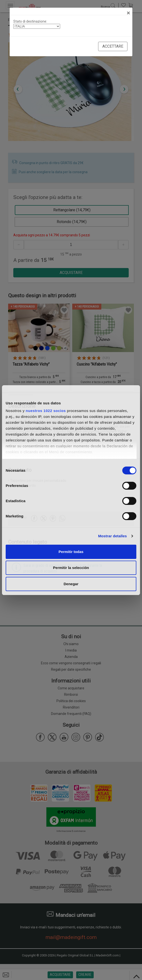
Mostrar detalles (113, 536)
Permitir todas (71, 552)
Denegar (71, 584)
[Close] (128, 13)
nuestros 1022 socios (46, 411)
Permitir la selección (71, 568)
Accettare (113, 46)
